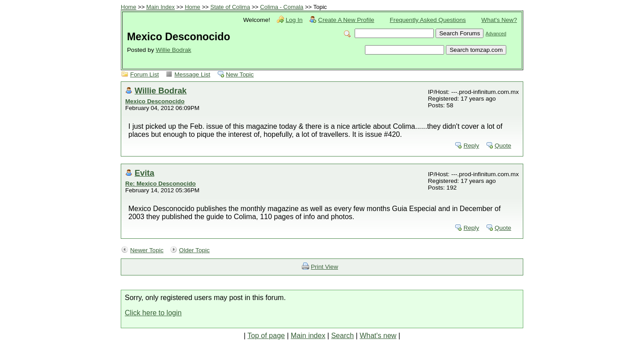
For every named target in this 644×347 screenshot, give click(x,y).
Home (129, 7)
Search (342, 336)
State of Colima (230, 7)
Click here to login (153, 313)
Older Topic (194, 250)
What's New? (499, 20)
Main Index (161, 7)
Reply (471, 146)
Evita (144, 173)
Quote (503, 146)
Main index (308, 336)
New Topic (240, 74)
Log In (294, 20)
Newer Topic (147, 250)
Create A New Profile (346, 20)
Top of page (266, 336)
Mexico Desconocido (155, 101)
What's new (378, 336)
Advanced (496, 34)
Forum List (144, 74)
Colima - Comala (282, 7)
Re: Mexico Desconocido (161, 184)
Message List (192, 74)
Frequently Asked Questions (428, 20)
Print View (324, 267)
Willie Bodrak (173, 50)
